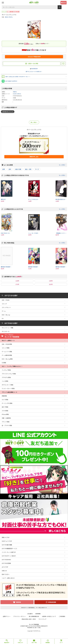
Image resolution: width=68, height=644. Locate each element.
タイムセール (6, 331)
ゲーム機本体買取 (7, 355)
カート (61, 643)
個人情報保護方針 (34, 616)
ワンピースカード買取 (8, 388)
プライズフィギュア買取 (9, 374)
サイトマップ (42, 619)
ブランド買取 (6, 422)
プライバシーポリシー (20, 616)
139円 (51, 281)
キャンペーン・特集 (8, 328)
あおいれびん (9, 17)
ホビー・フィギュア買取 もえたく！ (12, 366)
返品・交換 (28, 169)
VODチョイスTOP (7, 541)
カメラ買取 (5, 400)
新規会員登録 (52, 602)
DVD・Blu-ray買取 (7, 359)
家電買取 (4, 396)
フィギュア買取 (6, 370)
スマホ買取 (5, 411)
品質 (4, 169)
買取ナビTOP (6, 537)
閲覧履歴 (48, 643)
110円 (17, 281)
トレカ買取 (5, 381)
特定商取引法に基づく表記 (34, 628)
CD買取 (4, 363)
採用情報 (38, 614)
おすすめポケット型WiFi (9, 556)
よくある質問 (35, 165)
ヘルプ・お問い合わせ (8, 578)
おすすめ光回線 (6, 563)
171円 (17, 284)
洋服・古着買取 (6, 418)
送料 (10, 169)
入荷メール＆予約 (33, 64)
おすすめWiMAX (6, 560)
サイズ (37, 169)
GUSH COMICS (17, 94)
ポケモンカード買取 (8, 385)
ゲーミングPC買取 (7, 403)
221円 (51, 284)
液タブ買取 (5, 407)
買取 (64, 3)
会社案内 (30, 614)
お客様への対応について (49, 616)
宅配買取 (18, 602)
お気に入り (20, 643)
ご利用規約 (62, 616)
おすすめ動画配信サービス (9, 548)
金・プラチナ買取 (7, 425)
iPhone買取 (5, 414)
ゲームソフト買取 (7, 352)
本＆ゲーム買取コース (8, 340)
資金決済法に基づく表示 (29, 619)
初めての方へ (6, 574)
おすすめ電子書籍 (7, 545)
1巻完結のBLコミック (8, 112)
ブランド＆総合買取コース (9, 392)
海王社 (15, 92)
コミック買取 (6, 348)
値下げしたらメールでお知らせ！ (34, 71)
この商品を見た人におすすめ (35, 209)
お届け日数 (18, 169)
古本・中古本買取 (7, 344)
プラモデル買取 (6, 377)
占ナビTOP (5, 567)
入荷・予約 (34, 643)
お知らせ (4, 571)
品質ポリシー (7, 616)
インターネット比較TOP (9, 552)
